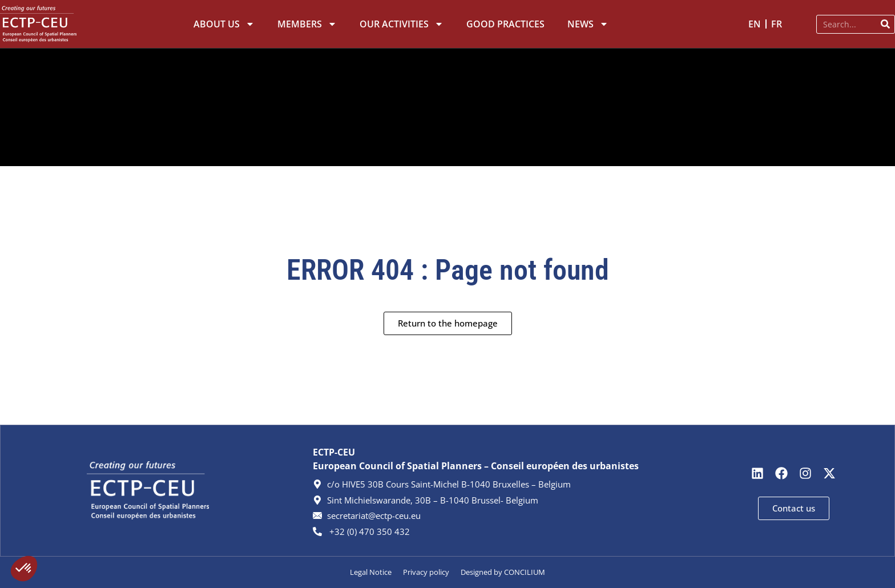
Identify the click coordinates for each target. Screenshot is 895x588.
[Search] (885, 24)
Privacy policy (426, 572)
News (588, 24)
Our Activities (402, 24)
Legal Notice (371, 572)
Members (307, 24)
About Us (224, 24)
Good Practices (505, 24)
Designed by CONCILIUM (503, 572)
